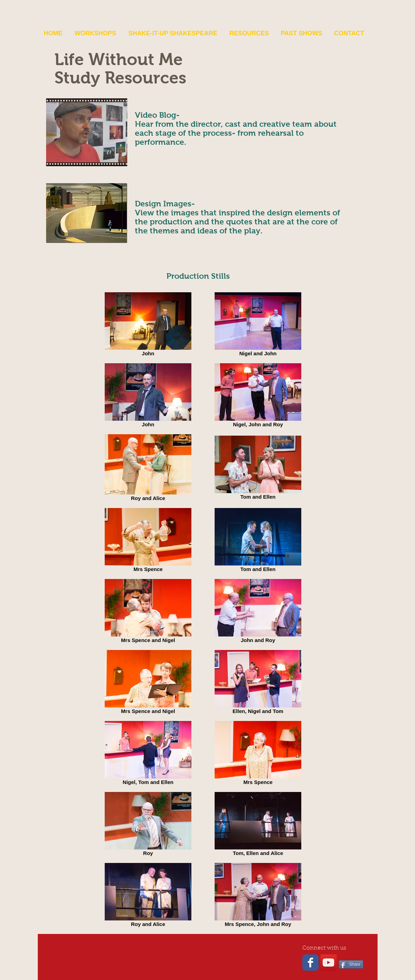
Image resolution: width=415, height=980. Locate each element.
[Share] (351, 964)
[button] (96, 33)
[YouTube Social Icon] (328, 963)
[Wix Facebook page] (310, 963)
